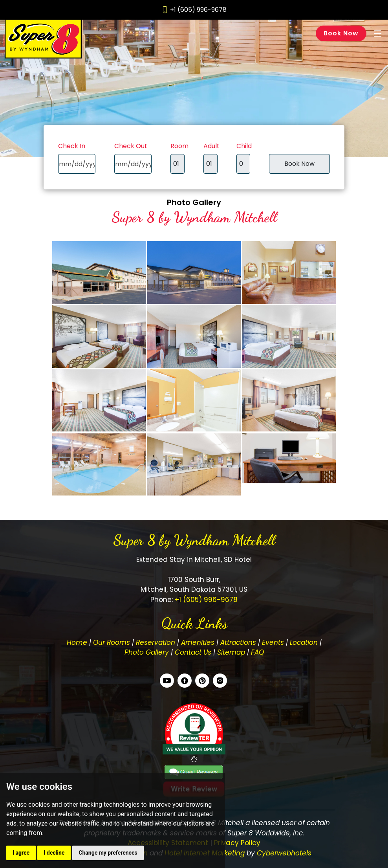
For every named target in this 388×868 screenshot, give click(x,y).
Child (244, 146)
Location (304, 642)
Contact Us (193, 652)
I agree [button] (21, 853)
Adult (211, 146)
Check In (72, 146)
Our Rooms (112, 642)
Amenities (198, 642)
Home (77, 642)
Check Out (131, 146)
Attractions (238, 642)
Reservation (156, 642)
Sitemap (231, 652)
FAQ (257, 652)
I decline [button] (54, 853)
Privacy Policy (237, 843)
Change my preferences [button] (108, 853)
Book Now (341, 33)
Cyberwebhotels (284, 853)
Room (179, 146)
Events (273, 642)
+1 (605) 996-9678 (205, 600)
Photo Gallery (194, 202)
